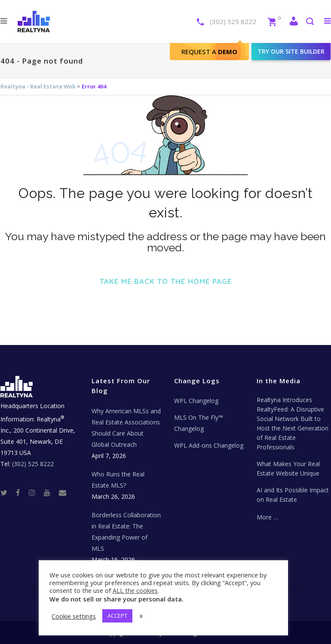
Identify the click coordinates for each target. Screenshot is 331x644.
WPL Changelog (196, 401)
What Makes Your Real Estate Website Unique (288, 469)
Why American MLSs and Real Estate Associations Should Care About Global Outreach (126, 428)
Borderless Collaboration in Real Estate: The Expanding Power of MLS (126, 532)
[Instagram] (35, 493)
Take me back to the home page (166, 281)
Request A (209, 52)
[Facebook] (21, 493)
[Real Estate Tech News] (63, 493)
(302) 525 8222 (233, 21)
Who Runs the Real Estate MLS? (118, 480)
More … (267, 517)
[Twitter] (7, 493)
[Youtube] (51, 493)
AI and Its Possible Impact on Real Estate (293, 495)
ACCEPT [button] (117, 616)
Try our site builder (291, 51)
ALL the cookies (135, 590)
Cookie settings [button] (74, 616)
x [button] (141, 616)
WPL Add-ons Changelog (209, 445)
